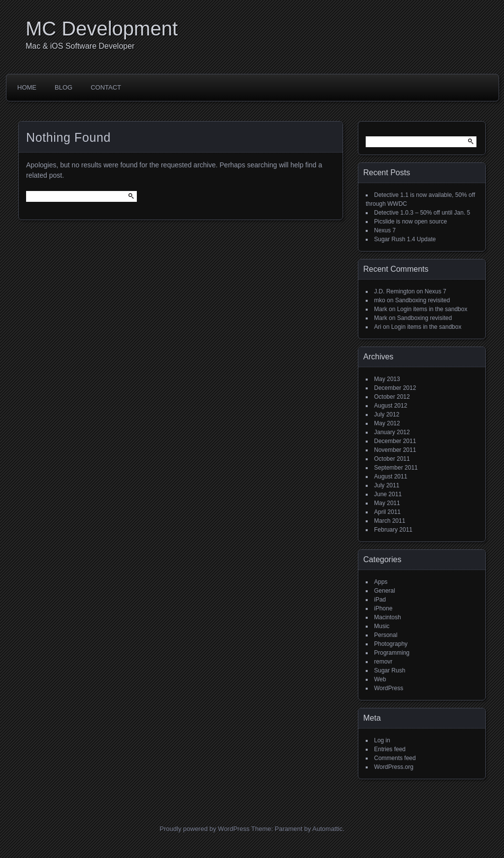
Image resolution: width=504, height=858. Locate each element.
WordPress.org (394, 767)
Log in (382, 740)
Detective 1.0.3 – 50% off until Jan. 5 (422, 213)
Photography (391, 644)
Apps (381, 582)
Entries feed (390, 749)
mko (380, 300)
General (385, 591)
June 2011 (388, 494)
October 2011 (392, 459)
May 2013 (387, 379)
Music (382, 626)
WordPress (389, 688)
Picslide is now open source (410, 222)
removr (383, 662)
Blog (63, 87)
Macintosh (388, 617)
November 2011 (395, 450)
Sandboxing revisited (423, 300)
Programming (392, 653)
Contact (106, 87)
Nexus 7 (385, 230)
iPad (380, 600)
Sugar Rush (390, 670)
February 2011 (393, 530)
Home (27, 87)
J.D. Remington (394, 291)
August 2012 (391, 406)
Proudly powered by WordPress (205, 829)
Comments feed (395, 758)
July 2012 (387, 414)
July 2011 (387, 485)
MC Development (102, 29)
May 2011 (387, 503)
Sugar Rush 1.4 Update (405, 239)
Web (380, 679)
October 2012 (392, 397)
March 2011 (390, 521)
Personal (386, 635)
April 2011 (387, 512)
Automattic (328, 829)
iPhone (383, 608)
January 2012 (392, 432)
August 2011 (391, 477)
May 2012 (387, 423)
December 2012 (395, 388)
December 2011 (395, 441)
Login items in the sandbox (432, 309)
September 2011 (396, 468)
